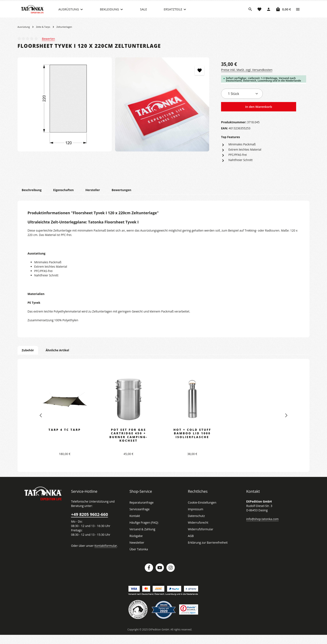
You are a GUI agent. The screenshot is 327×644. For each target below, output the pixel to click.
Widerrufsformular (199, 538)
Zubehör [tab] (28, 359)
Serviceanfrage (139, 518)
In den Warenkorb (259, 115)
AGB (191, 545)
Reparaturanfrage (141, 512)
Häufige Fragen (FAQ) (144, 532)
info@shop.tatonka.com (262, 528)
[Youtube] (160, 577)
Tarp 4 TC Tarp (65, 439)
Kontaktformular (104, 555)
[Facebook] (149, 577)
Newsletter (136, 552)
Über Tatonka (138, 558)
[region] (113, 113)
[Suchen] (250, 14)
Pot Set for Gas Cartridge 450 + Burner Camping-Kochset (129, 444)
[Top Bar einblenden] (298, 14)
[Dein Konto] (269, 14)
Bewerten (48, 47)
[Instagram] (171, 577)
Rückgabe (136, 545)
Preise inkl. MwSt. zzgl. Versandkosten (246, 78)
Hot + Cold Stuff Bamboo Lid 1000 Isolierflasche (192, 442)
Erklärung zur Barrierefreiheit (207, 552)
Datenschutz (196, 525)
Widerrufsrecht (197, 532)
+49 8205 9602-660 (89, 523)
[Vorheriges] (41, 424)
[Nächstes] (286, 424)
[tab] (31, 199)
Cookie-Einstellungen (202, 512)
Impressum (195, 518)
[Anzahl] (242, 102)
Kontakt (134, 525)
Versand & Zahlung (142, 538)
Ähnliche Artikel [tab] (56, 359)
